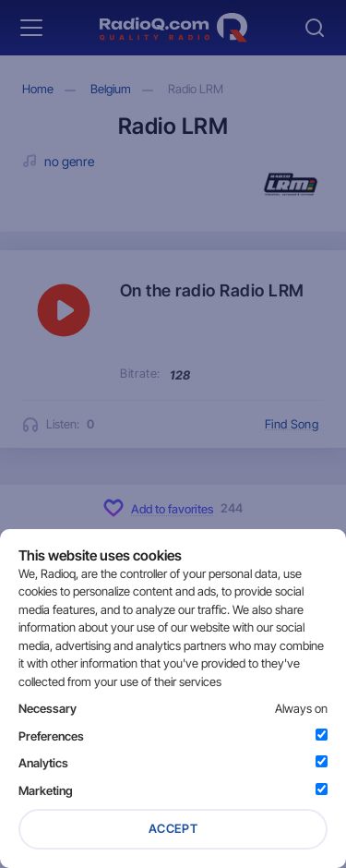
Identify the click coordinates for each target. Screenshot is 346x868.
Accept (173, 828)
